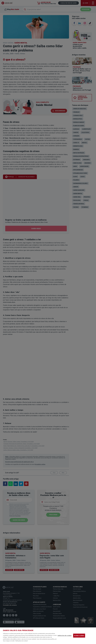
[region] (48, 636)
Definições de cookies (65, 636)
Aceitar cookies (79, 636)
